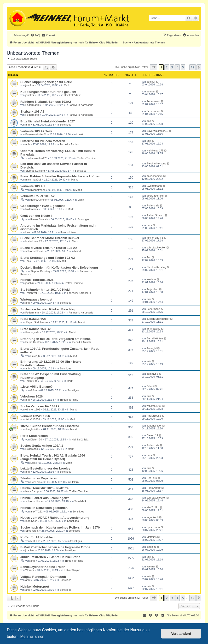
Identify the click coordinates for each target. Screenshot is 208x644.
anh (28, 125)
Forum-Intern (68, 232)
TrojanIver (31, 293)
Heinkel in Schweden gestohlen (44, 508)
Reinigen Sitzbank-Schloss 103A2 (46, 102)
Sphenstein (32, 531)
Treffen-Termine (86, 158)
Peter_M (35, 356)
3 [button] (172, 67)
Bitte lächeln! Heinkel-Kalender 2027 (48, 121)
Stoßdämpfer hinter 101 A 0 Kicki (45, 290)
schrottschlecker (35, 251)
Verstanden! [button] (181, 634)
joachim (30, 283)
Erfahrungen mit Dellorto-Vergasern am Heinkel (56, 339)
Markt (67, 85)
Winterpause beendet (36, 299)
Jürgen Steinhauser (37, 322)
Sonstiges (65, 125)
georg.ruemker (39, 200)
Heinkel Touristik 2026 (37, 280)
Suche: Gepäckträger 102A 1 (42, 446)
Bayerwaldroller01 (36, 134)
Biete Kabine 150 (33, 319)
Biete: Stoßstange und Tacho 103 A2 (48, 258)
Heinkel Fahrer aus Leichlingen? (45, 498)
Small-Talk (80, 501)
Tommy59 (31, 381)
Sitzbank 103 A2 (32, 111)
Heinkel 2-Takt (72, 95)
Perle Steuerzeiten (34, 436)
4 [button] (177, 67)
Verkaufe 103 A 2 (33, 186)
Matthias (35, 541)
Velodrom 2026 (32, 396)
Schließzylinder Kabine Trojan (43, 567)
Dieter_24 (36, 439)
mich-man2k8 (33, 180)
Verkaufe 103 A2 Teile (36, 131)
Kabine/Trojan (72, 570)
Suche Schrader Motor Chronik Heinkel (50, 238)
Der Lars (35, 482)
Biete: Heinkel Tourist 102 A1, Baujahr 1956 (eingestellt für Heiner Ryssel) (53, 457)
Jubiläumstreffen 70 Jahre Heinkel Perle (50, 557)
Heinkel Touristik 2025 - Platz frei (45, 488)
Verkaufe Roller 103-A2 (38, 196)
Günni (34, 390)
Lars (28, 232)
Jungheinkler (33, 429)
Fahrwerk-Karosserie (81, 105)
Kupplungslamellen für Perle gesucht (48, 92)
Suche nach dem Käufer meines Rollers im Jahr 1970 (60, 527)
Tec (27, 261)
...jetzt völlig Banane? (37, 387)
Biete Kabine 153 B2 (35, 329)
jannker (30, 85)
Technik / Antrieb (69, 144)
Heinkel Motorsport (35, 587)
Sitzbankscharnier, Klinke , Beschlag (48, 309)
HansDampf (32, 491)
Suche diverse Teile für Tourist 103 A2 (49, 248)
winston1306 (33, 409)
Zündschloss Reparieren (39, 478)
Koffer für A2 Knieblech (38, 537)
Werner (30, 570)
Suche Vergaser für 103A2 (40, 406)
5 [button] (183, 67)
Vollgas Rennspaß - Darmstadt (43, 577)
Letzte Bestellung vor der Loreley (45, 468)
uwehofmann (38, 190)
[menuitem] (35, 35)
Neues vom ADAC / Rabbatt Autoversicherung (55, 518)
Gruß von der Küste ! (36, 216)
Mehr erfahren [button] (32, 636)
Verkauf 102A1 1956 (35, 416)
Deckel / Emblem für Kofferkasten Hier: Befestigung (59, 268)
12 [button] (193, 67)
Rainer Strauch (39, 219)
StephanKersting (35, 171)
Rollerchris (32, 209)
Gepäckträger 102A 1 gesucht (43, 206)
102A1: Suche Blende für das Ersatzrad (50, 426)
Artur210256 (33, 419)
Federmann (32, 105)
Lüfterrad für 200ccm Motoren (43, 141)
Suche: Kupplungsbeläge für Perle (46, 82)
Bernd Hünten (34, 342)
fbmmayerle (32, 332)
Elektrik (75, 482)
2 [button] (167, 67)
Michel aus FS (34, 241)
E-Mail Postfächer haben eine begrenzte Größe (55, 547)
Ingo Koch (31, 521)
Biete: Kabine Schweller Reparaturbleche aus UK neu (60, 176)
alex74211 (37, 512)
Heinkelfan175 (39, 158)
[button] (153, 67)
